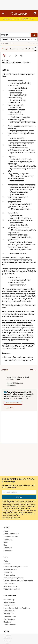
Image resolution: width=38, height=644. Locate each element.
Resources (14, 49)
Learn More (10, 408)
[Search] (34, 35)
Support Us (8, 551)
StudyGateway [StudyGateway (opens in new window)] (9, 602)
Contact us (8, 572)
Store (6, 542)
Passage (5, 49)
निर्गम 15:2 (8, 357)
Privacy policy (9, 575)
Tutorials (7, 564)
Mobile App (8, 539)
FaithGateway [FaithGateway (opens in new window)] (9, 600)
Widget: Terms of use (12, 589)
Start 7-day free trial (13, 403)
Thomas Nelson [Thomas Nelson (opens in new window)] (10, 616)
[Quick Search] (15, 35)
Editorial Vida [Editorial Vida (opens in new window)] (9, 614)
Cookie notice (9, 583)
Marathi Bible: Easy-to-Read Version (18, 378)
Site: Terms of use (11, 586)
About (6, 531)
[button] (35, 14)
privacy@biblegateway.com (11, 518)
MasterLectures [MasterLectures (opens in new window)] (10, 625)
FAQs (6, 561)
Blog (6, 545)
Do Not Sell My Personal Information (19, 581)
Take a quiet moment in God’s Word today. (19, 19)
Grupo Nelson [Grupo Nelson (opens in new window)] (9, 611)
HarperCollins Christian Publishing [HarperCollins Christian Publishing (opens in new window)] (17, 608)
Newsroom (8, 548)
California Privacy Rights (14, 578)
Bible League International (15, 384)
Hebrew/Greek (25, 49)
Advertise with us (10, 569)
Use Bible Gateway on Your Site (16, 567)
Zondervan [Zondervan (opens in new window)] (8, 622)
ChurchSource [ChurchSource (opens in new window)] (9, 605)
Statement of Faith (11, 537)
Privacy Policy (6, 516)
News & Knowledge (11, 534)
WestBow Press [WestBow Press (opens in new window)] (10, 619)
